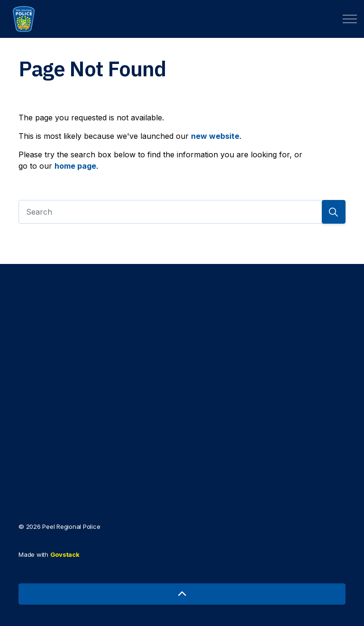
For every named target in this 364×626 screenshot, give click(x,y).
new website (215, 136)
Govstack (65, 554)
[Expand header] (350, 19)
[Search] (182, 212)
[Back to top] (182, 594)
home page (75, 166)
